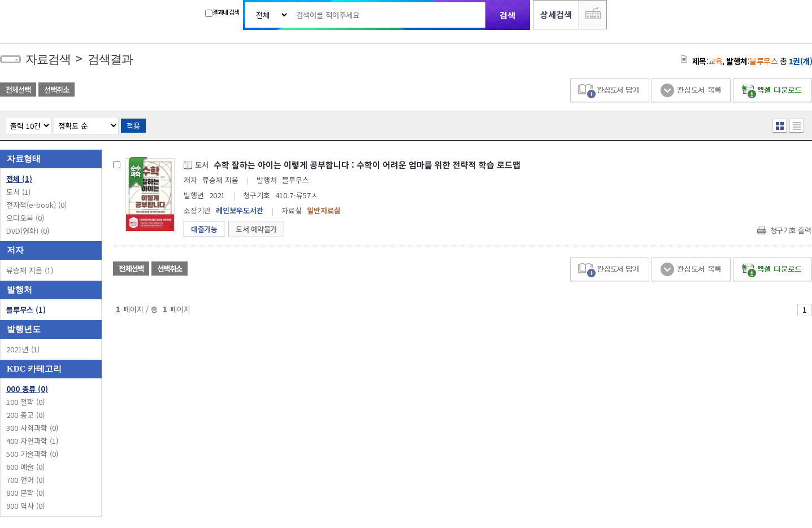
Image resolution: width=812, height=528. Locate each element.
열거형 (780, 126)
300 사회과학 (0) (32, 428)
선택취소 (57, 90)
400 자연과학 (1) (32, 441)
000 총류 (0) (27, 389)
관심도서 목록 (691, 91)
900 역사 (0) (25, 506)
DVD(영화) (28, 231)
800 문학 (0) (25, 493)
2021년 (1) (23, 349)
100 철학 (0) (25, 402)
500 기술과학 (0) (32, 454)
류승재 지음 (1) (30, 270)
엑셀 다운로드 (772, 91)
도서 (18, 192)
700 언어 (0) (25, 480)
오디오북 (25, 218)
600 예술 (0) (25, 467)
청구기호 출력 (791, 230)
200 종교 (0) (25, 415)
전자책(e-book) (36, 205)
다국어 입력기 (593, 15)
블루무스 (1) (26, 310)
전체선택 (18, 90)
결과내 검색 (222, 12)
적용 (133, 126)
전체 (19, 179)
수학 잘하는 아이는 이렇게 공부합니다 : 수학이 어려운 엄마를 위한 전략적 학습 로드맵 (367, 165)
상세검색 (556, 14)
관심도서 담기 (610, 91)
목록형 (796, 126)
